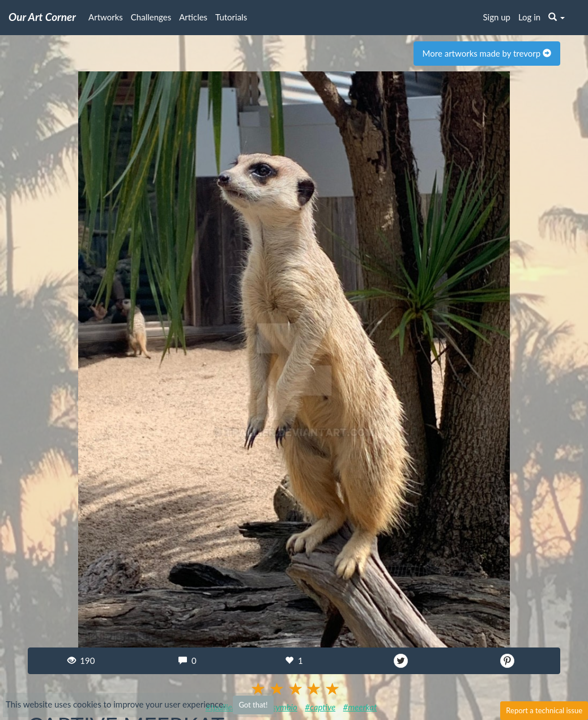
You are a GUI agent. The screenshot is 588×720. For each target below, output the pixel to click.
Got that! (253, 705)
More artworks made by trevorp (487, 53)
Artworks (106, 17)
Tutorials (231, 17)
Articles (193, 17)
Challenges (151, 17)
